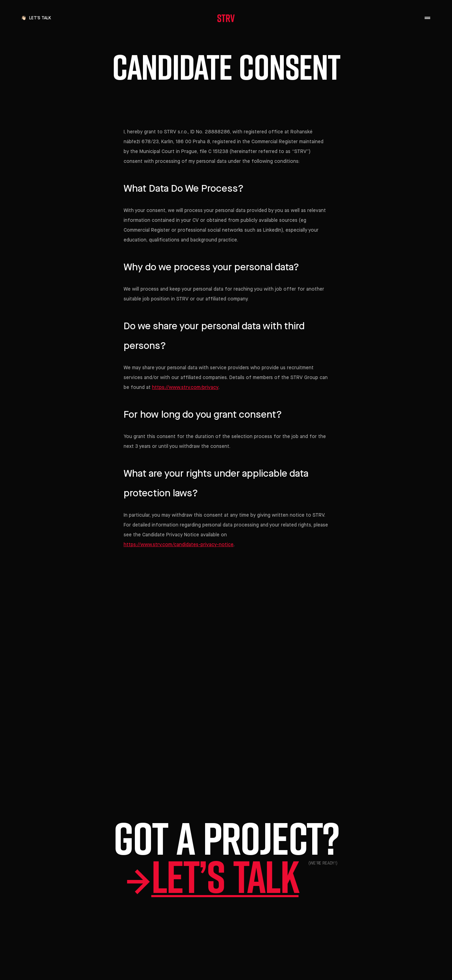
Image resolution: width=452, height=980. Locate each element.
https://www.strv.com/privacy (185, 388)
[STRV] (226, 18)
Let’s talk (226, 876)
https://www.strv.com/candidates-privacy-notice (179, 545)
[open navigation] (427, 18)
